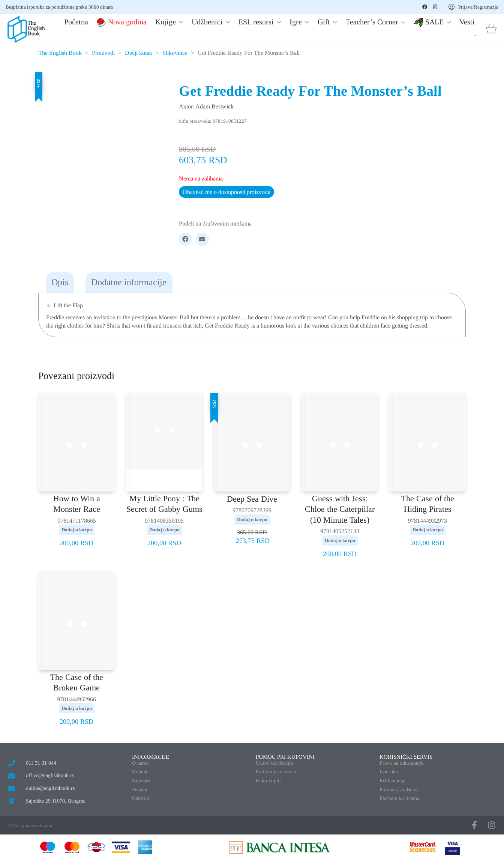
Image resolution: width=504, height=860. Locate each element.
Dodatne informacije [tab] (129, 282)
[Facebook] (185, 239)
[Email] (202, 239)
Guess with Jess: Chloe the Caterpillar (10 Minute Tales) (340, 509)
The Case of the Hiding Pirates (428, 504)
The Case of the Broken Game (77, 683)
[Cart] (491, 29)
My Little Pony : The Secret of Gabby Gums (164, 504)
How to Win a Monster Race (77, 504)
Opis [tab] (60, 282)
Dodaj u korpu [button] (77, 530)
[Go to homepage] (26, 29)
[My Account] (473, 7)
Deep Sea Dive (252, 499)
